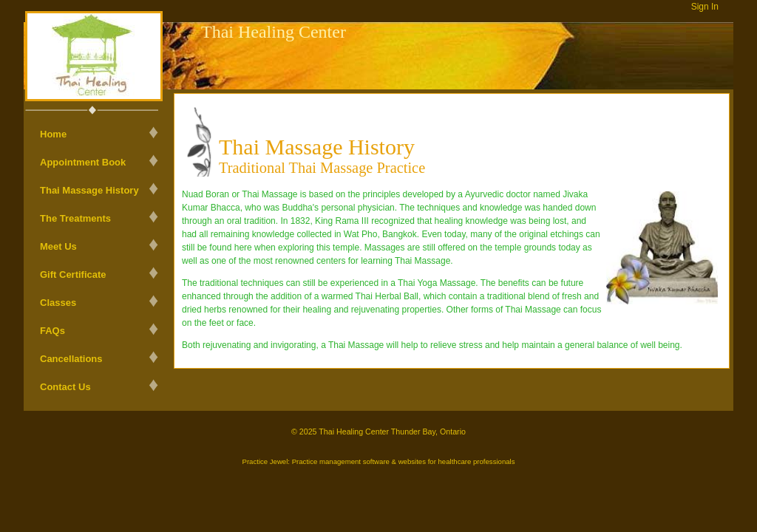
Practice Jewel (265, 461)
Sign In (705, 7)
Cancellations (71, 359)
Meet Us (58, 246)
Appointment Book (83, 162)
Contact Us (65, 387)
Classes (58, 303)
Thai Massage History (89, 190)
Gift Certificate (73, 274)
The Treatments (75, 218)
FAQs (52, 331)
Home (53, 134)
